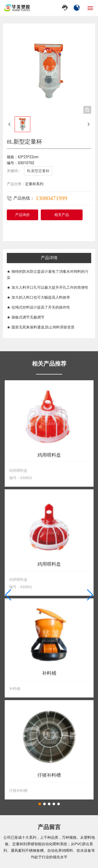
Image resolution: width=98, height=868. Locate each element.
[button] (40, 804)
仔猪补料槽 (49, 775)
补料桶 (49, 673)
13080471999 (51, 198)
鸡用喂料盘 (49, 455)
